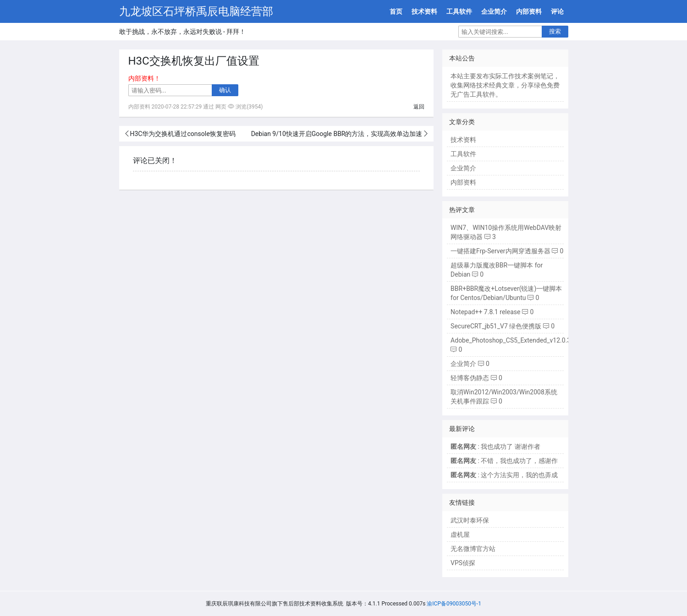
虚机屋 (460, 534)
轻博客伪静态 (470, 378)
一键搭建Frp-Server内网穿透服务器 (500, 251)
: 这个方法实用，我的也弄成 (504, 475)
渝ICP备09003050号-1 (454, 604)
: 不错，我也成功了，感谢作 (504, 461)
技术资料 (424, 11)
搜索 (555, 31)
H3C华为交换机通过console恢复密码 (183, 134)
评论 (557, 11)
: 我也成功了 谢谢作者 (495, 447)
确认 (225, 90)
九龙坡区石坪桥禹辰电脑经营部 (196, 11)
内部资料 (529, 11)
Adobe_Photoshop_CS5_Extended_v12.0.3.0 (513, 340)
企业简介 (494, 11)
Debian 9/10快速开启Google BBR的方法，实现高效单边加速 (337, 134)
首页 (396, 11)
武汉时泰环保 (470, 520)
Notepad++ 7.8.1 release (485, 312)
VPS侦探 (463, 563)
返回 (419, 107)
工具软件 (459, 11)
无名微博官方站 (473, 549)
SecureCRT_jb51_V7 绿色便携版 (496, 326)
